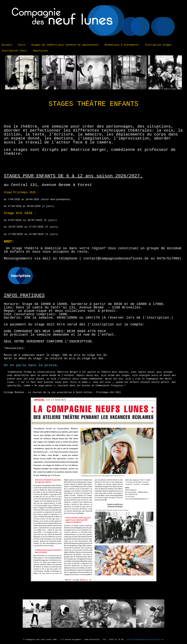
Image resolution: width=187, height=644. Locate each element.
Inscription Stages (158, 45)
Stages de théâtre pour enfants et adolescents (65, 45)
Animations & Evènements (122, 45)
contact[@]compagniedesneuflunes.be (145, 640)
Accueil (7, 45)
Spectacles (41, 51)
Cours (22, 45)
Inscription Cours (14, 51)
